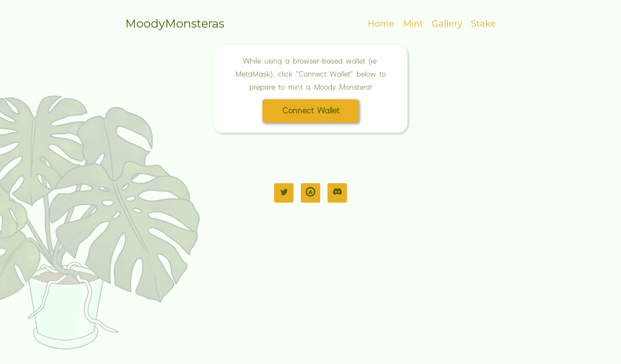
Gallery (447, 24)
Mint (413, 24)
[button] (310, 111)
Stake (483, 24)
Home (381, 24)
